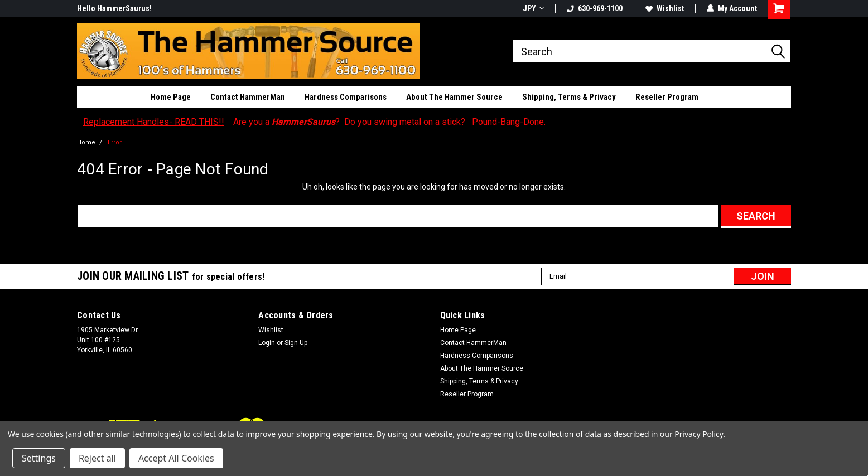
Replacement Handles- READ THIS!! (154, 122)
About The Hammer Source (454, 97)
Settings (39, 458)
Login (267, 343)
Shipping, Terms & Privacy (569, 97)
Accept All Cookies (176, 458)
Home (86, 142)
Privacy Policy (699, 434)
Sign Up (296, 343)
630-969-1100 (595, 8)
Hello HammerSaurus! (114, 8)
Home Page (171, 97)
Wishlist (665, 8)
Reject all (97, 458)
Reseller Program (667, 97)
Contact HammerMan (248, 97)
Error (115, 142)
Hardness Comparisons (346, 97)
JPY (533, 8)
